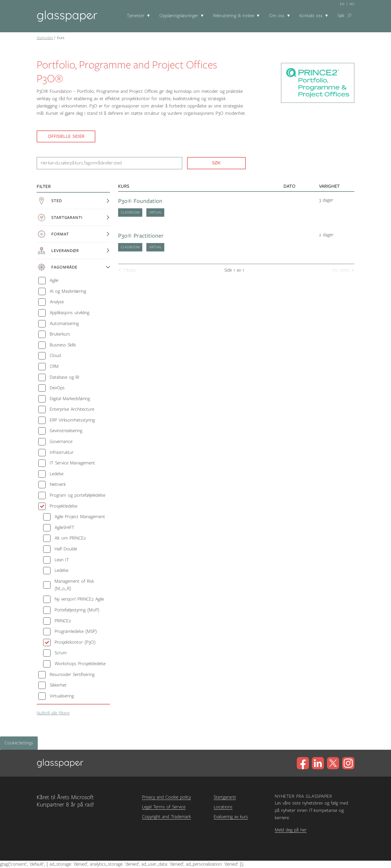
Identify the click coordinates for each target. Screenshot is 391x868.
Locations (223, 807)
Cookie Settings (19, 743)
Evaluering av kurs (231, 817)
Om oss (277, 16)
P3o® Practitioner (141, 236)
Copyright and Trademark (166, 817)
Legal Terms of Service (164, 807)
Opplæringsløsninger (179, 16)
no (352, 4)
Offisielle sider (66, 136)
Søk (341, 16)
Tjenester (136, 16)
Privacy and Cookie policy (166, 797)
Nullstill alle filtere (53, 713)
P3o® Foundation (140, 201)
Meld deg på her (291, 830)
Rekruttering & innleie (234, 16)
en (342, 4)
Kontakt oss (311, 16)
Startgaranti (225, 797)
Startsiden (45, 38)
